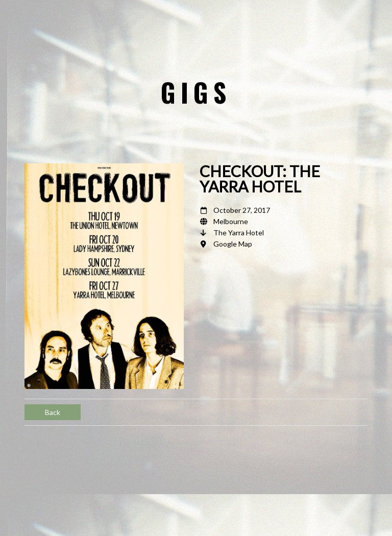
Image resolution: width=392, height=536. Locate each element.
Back (53, 412)
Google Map (233, 244)
